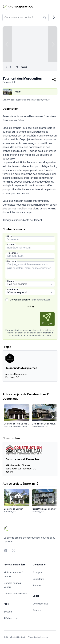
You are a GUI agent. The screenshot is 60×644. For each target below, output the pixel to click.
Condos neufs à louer (15, 594)
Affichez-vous (11, 618)
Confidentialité (40, 604)
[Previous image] (7, 44)
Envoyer (47, 319)
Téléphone (13, 253)
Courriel (11, 245)
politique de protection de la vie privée (32, 335)
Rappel (11, 281)
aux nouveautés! (30, 300)
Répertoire (38, 579)
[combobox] (26, 17)
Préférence (13, 289)
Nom (10, 236)
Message (12, 261)
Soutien (8, 612)
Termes (37, 610)
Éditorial (37, 586)
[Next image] (53, 44)
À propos (38, 572)
